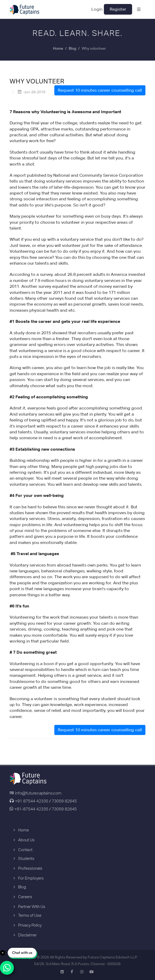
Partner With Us (32, 907)
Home (58, 48)
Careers (25, 897)
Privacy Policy (30, 925)
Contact (25, 850)
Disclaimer (27, 935)
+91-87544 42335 (31, 809)
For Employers (31, 878)
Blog (72, 48)
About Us (26, 840)
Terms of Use (30, 915)
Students (26, 858)
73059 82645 (64, 801)
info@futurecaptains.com (38, 793)
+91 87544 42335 (32, 801)
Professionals (30, 868)
